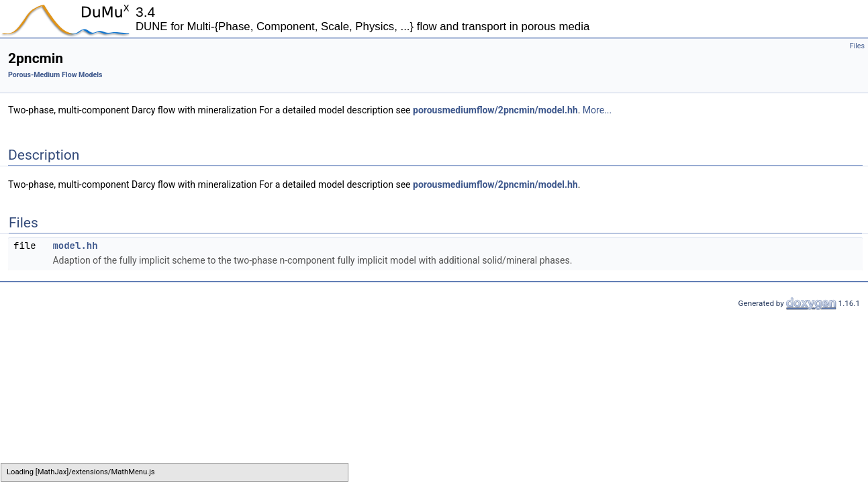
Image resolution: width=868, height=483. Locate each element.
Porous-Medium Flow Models (55, 75)
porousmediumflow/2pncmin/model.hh (495, 110)
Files (857, 46)
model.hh (75, 246)
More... (597, 110)
